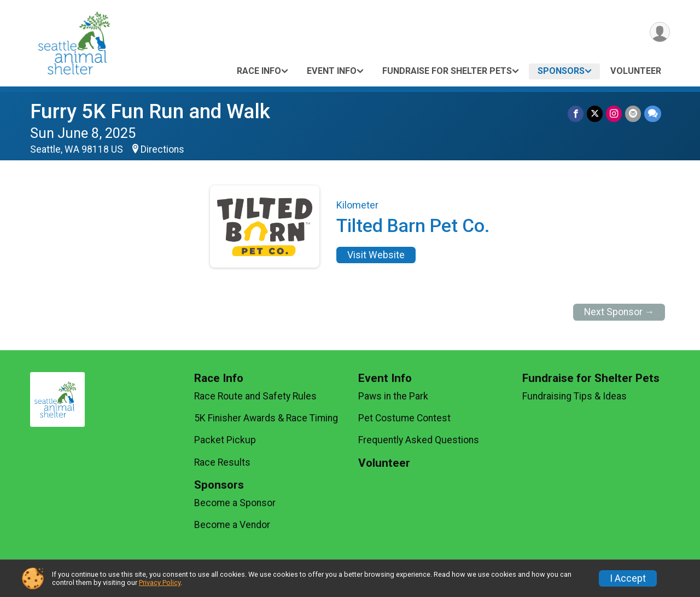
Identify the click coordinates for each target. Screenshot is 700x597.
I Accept (628, 578)
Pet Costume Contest (404, 418)
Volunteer (636, 71)
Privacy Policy (160, 582)
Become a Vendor (232, 525)
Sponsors (561, 71)
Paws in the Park (393, 396)
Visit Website (376, 255)
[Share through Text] (653, 114)
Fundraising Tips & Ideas (574, 396)
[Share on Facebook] (576, 114)
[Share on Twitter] (595, 114)
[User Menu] (660, 32)
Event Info (332, 71)
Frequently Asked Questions (419, 440)
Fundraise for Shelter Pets (447, 71)
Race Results (222, 462)
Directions (162, 149)
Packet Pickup (225, 440)
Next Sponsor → (619, 312)
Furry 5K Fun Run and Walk (150, 111)
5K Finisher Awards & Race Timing (266, 418)
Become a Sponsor (235, 503)
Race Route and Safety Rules (255, 396)
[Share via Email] (633, 114)
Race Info (259, 71)
